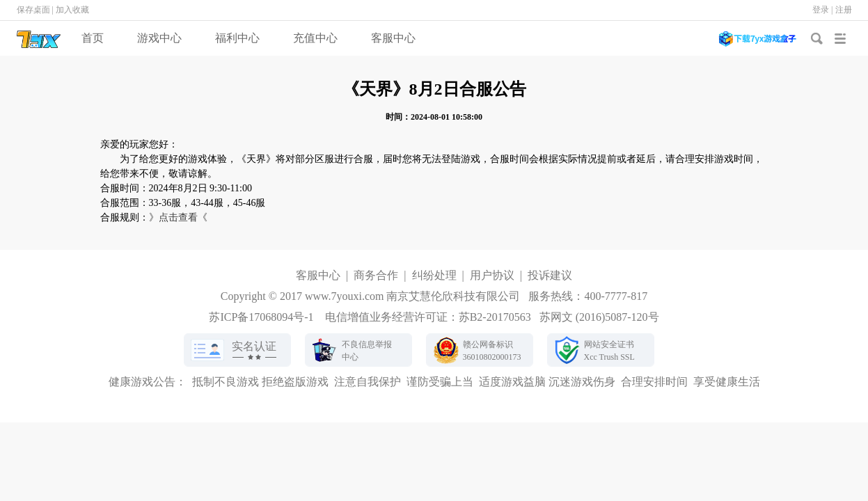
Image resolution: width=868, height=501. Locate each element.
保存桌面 (33, 10)
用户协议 (492, 275)
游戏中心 (159, 38)
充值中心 (315, 38)
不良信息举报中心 (367, 351)
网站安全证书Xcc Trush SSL (609, 351)
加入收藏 (72, 10)
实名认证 (254, 346)
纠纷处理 (434, 275)
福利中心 (237, 38)
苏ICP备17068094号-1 (261, 317)
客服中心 (393, 38)
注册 (844, 10)
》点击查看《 (178, 217)
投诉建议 (550, 275)
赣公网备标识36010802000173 (492, 351)
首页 (93, 38)
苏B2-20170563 (495, 317)
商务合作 (376, 275)
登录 (821, 10)
